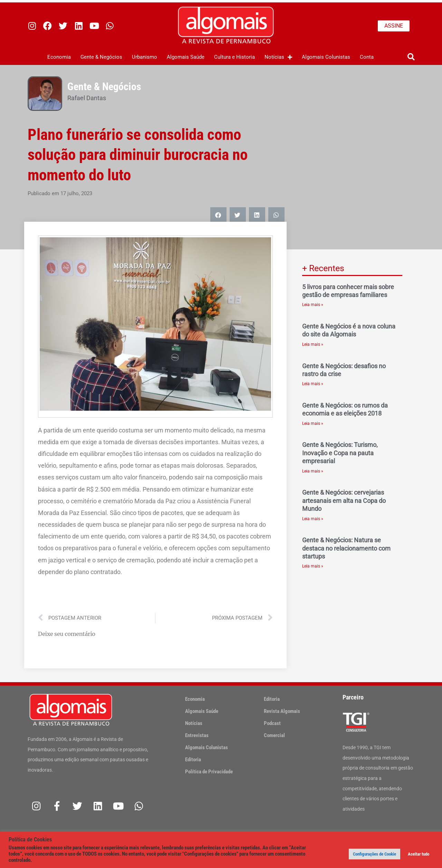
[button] (411, 57)
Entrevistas (197, 735)
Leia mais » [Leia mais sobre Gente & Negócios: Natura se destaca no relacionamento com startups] (313, 566)
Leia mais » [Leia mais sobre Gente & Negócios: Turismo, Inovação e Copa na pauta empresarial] (313, 471)
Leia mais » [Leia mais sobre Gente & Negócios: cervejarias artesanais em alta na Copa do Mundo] (313, 519)
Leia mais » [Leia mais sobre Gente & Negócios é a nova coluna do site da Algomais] (313, 344)
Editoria (193, 760)
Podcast (272, 723)
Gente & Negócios (101, 57)
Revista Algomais (282, 711)
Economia (59, 57)
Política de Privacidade (209, 772)
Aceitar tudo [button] (419, 854)
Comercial (274, 735)
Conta (367, 57)
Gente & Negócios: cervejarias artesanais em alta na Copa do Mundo (344, 500)
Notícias (278, 57)
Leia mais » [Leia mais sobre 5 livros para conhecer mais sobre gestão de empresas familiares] (313, 305)
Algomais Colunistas (326, 57)
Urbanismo (145, 57)
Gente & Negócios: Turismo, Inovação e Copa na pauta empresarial (340, 453)
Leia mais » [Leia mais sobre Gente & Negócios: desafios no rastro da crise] (313, 384)
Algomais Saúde (186, 57)
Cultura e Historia (234, 57)
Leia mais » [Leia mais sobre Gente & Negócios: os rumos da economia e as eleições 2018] (313, 423)
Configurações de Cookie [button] (374, 854)
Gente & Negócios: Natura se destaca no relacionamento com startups (346, 548)
